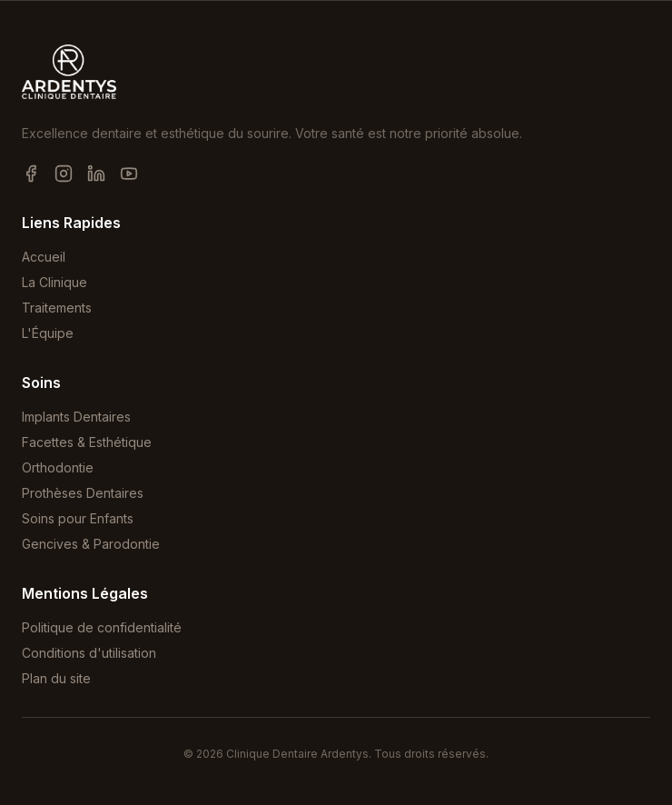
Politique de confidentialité (102, 627)
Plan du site (56, 678)
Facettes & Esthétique (87, 442)
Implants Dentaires (76, 417)
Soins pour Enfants (78, 518)
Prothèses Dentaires (83, 493)
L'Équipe (48, 333)
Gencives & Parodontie (91, 544)
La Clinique (54, 282)
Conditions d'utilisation (89, 653)
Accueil (44, 257)
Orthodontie (58, 467)
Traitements (57, 308)
